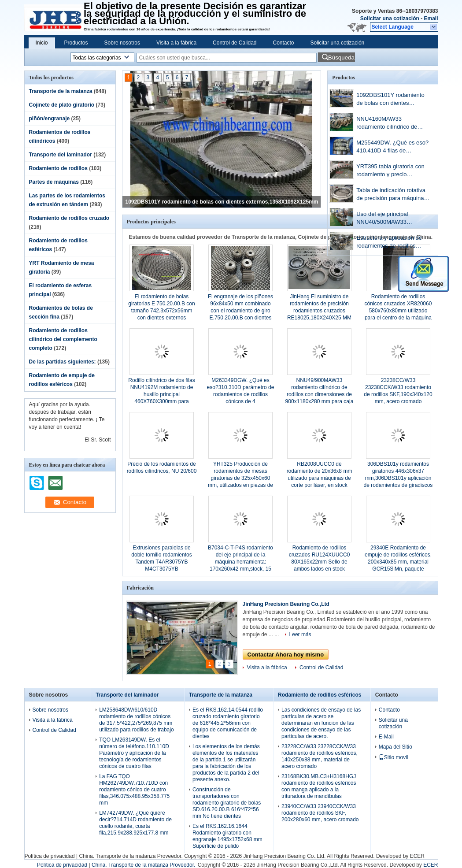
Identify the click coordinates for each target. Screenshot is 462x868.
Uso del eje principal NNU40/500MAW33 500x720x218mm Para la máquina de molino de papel (392, 219)
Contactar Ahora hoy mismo (286, 655)
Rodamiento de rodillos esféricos (320, 695)
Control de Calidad (235, 43)
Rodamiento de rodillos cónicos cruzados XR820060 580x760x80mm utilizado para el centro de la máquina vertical (398, 311)
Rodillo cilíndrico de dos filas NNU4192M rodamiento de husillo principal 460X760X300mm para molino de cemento (161, 394)
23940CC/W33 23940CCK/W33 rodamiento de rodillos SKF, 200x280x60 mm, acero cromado (320, 813)
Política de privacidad (50, 856)
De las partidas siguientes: (63, 362)
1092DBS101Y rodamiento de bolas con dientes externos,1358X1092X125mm (222, 202)
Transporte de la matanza (61, 91)
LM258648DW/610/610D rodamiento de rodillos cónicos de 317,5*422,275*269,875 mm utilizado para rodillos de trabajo (136, 720)
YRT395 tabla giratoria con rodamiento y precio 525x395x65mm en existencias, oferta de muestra (390, 171)
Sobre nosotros (122, 43)
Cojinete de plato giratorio (62, 105)
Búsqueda (341, 57)
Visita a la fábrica (176, 43)
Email (431, 19)
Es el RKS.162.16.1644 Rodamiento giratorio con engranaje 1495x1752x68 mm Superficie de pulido (227, 836)
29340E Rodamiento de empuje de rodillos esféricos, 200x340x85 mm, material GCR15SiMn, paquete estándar (398, 562)
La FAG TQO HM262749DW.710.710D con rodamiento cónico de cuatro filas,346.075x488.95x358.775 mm (134, 790)
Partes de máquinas (54, 182)
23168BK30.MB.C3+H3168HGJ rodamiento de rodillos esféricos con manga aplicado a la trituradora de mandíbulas (319, 786)
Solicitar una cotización (390, 19)
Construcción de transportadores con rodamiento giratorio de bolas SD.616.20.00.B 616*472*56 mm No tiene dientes (227, 803)
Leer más (300, 634)
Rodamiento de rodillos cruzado (69, 218)
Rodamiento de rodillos (58, 168)
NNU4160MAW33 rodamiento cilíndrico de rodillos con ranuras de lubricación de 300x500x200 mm (392, 124)
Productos (76, 43)
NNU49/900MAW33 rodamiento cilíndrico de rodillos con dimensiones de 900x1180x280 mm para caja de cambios (320, 394)
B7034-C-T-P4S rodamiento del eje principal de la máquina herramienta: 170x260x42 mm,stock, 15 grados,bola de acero (240, 562)
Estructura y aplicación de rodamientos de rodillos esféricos (389, 243)
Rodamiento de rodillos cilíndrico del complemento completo (63, 339)
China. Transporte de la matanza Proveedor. (131, 856)
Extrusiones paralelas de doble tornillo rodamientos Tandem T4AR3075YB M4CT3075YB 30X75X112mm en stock (161, 562)
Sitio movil (394, 757)
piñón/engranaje (50, 119)
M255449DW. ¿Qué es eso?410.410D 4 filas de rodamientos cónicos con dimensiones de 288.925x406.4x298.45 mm (392, 147)
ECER (417, 856)
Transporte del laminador (61, 155)
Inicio (42, 43)
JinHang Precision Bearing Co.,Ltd (286, 604)
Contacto (284, 43)
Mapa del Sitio (395, 747)
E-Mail (386, 737)
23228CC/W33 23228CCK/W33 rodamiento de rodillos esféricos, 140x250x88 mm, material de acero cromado (320, 756)
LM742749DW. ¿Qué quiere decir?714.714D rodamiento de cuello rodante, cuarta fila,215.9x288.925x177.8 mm (135, 823)
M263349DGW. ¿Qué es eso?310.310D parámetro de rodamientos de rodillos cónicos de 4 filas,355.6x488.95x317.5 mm (241, 394)
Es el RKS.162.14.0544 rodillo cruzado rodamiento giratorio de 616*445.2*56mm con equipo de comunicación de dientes (228, 723)
